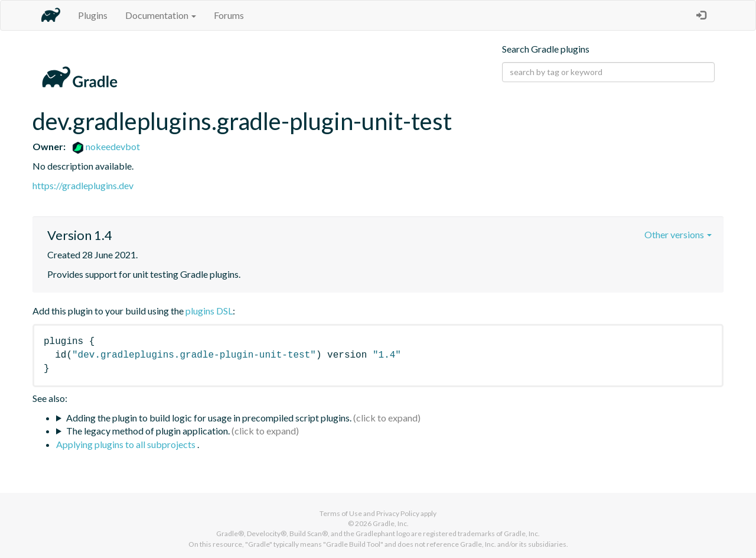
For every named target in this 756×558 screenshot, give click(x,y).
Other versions (678, 234)
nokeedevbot (106, 146)
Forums (229, 15)
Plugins (93, 15)
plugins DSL (209, 311)
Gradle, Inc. (391, 523)
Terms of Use (341, 513)
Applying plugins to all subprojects (127, 444)
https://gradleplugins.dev (83, 185)
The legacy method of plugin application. (148, 431)
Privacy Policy (398, 513)
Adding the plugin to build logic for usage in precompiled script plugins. (209, 418)
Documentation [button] (161, 15)
